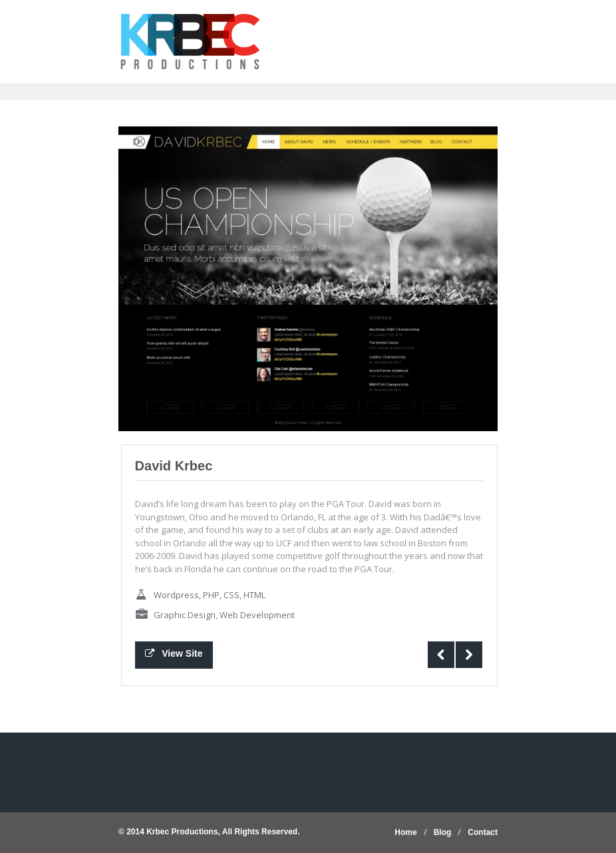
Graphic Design (185, 615)
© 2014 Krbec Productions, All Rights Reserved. (209, 832)
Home (405, 832)
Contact (483, 832)
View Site (174, 653)
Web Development (257, 615)
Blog (443, 832)
